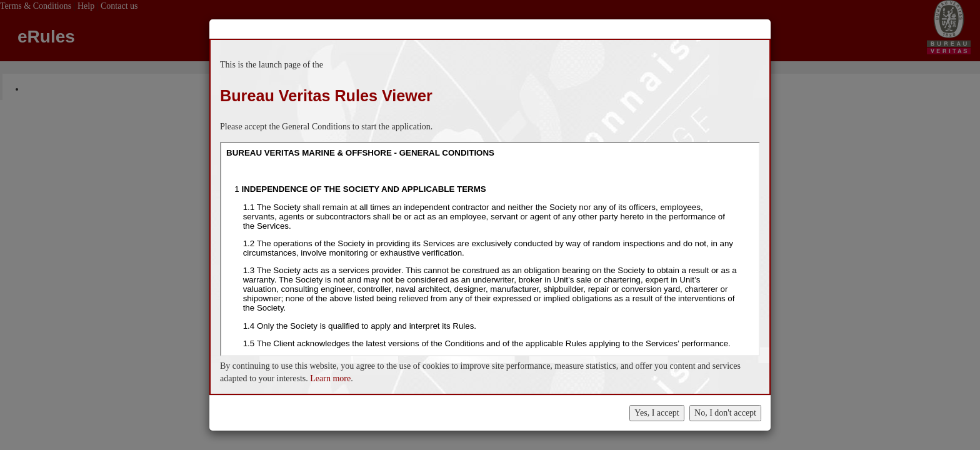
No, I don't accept (725, 413)
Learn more (330, 378)
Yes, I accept (657, 413)
